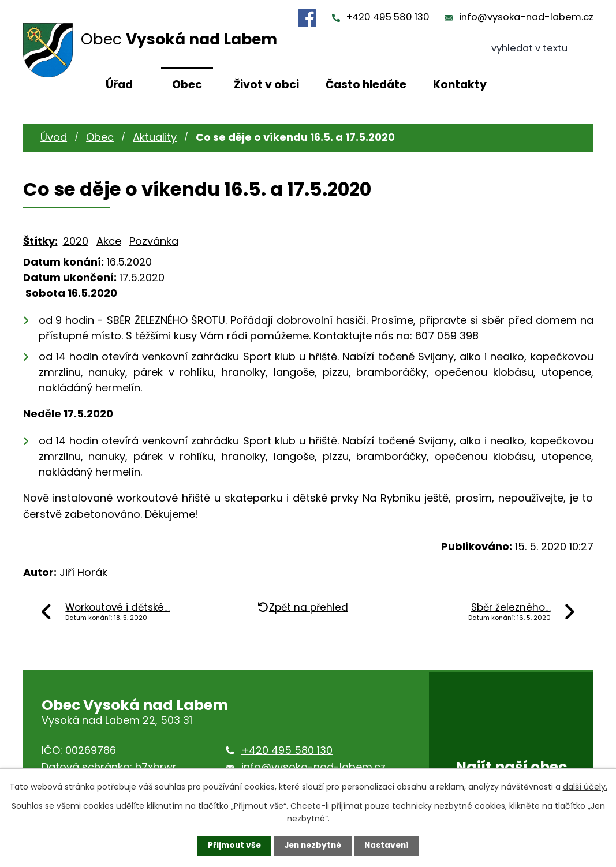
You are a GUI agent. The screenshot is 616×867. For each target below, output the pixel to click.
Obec (187, 85)
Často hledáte (366, 85)
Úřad (119, 85)
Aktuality (155, 137)
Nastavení (389, 846)
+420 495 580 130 (388, 17)
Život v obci (266, 85)
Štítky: (40, 241)
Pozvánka (154, 241)
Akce (109, 241)
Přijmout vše (232, 846)
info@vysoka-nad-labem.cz (526, 17)
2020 (76, 241)
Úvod (54, 137)
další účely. (585, 786)
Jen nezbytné (313, 846)
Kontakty (460, 85)
